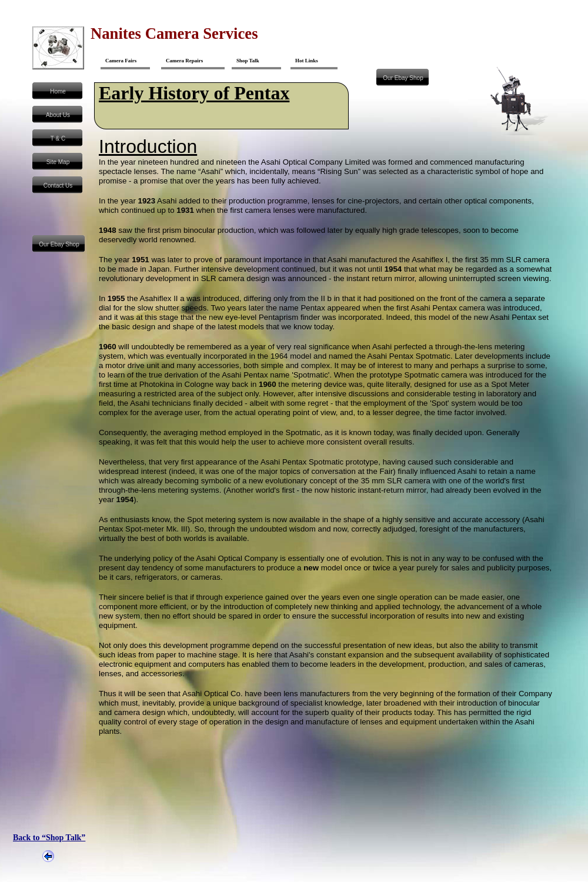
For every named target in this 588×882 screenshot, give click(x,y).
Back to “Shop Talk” (49, 838)
